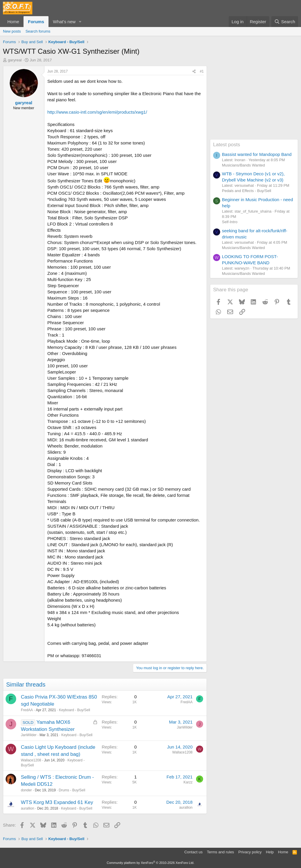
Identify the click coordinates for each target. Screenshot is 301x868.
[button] (80, 22)
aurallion (27, 808)
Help (270, 852)
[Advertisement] (254, 102)
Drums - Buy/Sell (72, 790)
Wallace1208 (31, 760)
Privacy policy (250, 852)
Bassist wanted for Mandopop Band (257, 154)
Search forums (38, 31)
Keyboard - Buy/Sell (74, 710)
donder (26, 790)
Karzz (188, 782)
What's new (64, 22)
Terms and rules (220, 852)
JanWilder (29, 735)
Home (13, 22)
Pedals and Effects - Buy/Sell (246, 191)
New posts (12, 31)
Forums (36, 22)
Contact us (193, 852)
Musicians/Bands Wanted (243, 165)
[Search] (285, 22)
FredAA (27, 710)
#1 (202, 71)
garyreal (15, 60)
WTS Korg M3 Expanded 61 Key (57, 802)
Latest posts (227, 145)
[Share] (194, 72)
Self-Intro (230, 222)
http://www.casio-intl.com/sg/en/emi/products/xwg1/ (97, 112)
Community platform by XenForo (150, 863)
